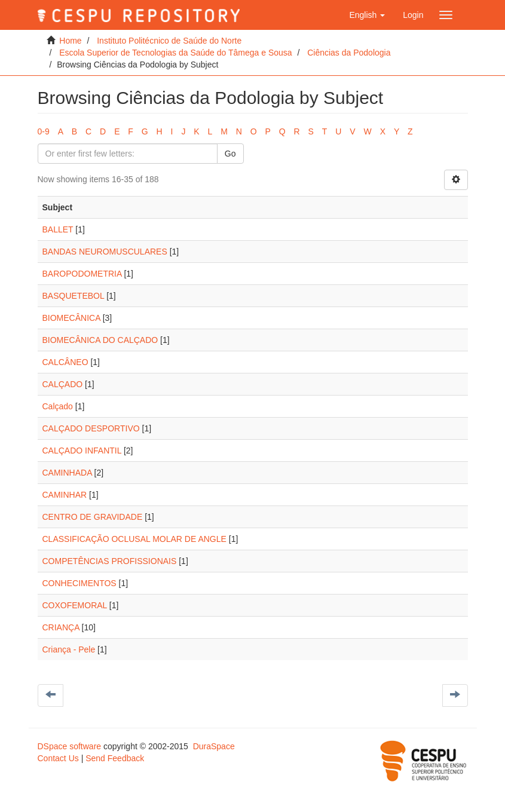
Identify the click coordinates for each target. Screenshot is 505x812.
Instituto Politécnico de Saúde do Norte (169, 41)
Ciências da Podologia (349, 53)
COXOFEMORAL (75, 605)
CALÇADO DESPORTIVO (91, 428)
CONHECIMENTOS (79, 583)
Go (230, 154)
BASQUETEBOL (74, 296)
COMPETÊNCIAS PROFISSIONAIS (110, 561)
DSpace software (70, 746)
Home (70, 41)
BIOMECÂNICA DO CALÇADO (100, 340)
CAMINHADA (67, 473)
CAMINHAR (65, 495)
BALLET (58, 229)
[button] (367, 15)
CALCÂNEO (65, 362)
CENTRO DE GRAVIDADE (93, 517)
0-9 (44, 131)
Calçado (58, 406)
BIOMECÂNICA (71, 318)
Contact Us (58, 758)
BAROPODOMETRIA (82, 274)
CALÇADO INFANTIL (82, 451)
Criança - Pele (69, 649)
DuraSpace (214, 746)
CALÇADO (63, 384)
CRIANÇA (61, 627)
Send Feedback (115, 758)
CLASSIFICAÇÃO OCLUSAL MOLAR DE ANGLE (134, 539)
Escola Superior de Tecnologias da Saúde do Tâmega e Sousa (175, 53)
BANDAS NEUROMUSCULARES (105, 252)
